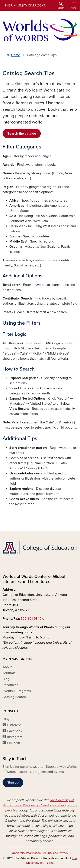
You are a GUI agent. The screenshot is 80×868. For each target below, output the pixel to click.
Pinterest (14, 725)
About (7, 667)
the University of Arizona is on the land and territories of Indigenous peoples (40, 805)
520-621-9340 (33, 619)
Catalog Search (14, 697)
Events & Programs (17, 691)
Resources (10, 685)
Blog (6, 679)
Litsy (6, 719)
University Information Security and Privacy (40, 853)
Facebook (15, 731)
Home (16, 55)
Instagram (15, 737)
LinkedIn (14, 743)
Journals (9, 673)
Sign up (13, 782)
